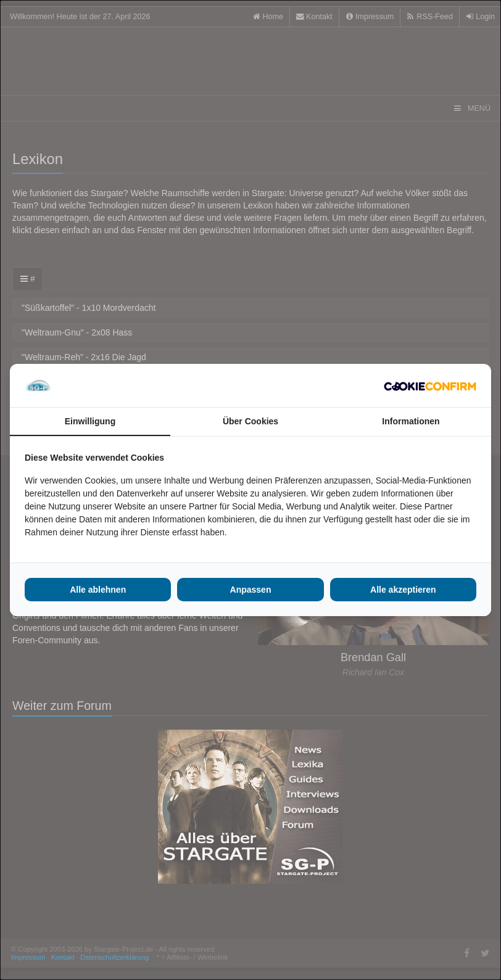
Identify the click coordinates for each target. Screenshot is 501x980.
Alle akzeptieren (403, 590)
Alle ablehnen (98, 590)
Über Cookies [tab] (251, 421)
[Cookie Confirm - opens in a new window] (430, 385)
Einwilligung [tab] (90, 421)
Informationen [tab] (411, 421)
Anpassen (251, 590)
